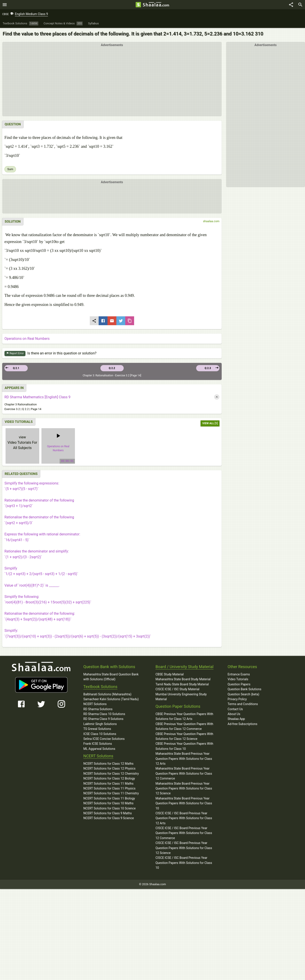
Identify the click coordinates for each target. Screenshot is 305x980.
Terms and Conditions (243, 704)
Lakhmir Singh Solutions (100, 724)
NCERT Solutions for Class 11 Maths (108, 784)
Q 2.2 (112, 368)
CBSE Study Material (169, 674)
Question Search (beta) (243, 694)
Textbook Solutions (100, 687)
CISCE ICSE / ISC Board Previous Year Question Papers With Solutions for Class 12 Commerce (184, 833)
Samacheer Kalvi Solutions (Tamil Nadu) (111, 699)
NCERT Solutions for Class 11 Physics (109, 788)
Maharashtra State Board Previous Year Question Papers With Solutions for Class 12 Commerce (184, 773)
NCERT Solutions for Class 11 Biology (109, 798)
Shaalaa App (236, 719)
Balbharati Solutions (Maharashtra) (107, 694)
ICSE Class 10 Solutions (100, 734)
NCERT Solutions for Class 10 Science (109, 808)
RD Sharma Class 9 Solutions (103, 719)
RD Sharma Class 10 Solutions (104, 714)
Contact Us (235, 709)
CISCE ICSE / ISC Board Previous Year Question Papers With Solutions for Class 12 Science (184, 848)
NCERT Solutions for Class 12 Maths (108, 764)
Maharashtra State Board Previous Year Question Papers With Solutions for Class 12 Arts (184, 759)
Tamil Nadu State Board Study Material (182, 684)
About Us (234, 714)
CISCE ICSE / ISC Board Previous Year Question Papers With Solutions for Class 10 (184, 863)
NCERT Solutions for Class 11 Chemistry (111, 793)
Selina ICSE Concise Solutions (104, 739)
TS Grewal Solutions (97, 729)
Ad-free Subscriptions (242, 724)
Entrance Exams (239, 674)
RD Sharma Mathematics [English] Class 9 (37, 397)
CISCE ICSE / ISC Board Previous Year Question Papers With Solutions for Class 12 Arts (184, 818)
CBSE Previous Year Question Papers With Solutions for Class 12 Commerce (184, 726)
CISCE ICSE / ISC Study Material (177, 689)
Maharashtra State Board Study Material (183, 679)
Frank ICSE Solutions (98, 744)
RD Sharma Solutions (98, 709)
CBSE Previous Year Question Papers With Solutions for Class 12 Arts (184, 716)
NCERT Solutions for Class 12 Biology (109, 778)
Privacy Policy (237, 699)
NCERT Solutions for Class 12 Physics (109, 768)
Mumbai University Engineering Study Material (181, 697)
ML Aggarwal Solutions (99, 749)
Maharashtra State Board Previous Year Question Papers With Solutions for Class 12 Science (184, 788)
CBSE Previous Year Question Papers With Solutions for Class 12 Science (184, 736)
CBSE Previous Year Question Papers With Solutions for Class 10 (184, 746)
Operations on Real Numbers (27, 339)
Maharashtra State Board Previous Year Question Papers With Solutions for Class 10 (184, 803)
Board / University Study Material (184, 667)
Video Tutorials (238, 679)
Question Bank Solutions (244, 689)
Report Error (15, 353)
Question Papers (239, 684)
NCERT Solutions (95, 704)
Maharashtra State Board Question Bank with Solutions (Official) (111, 677)
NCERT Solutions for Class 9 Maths (108, 813)
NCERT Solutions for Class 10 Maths (108, 803)
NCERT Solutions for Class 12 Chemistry (111, 774)
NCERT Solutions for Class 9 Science (109, 818)
